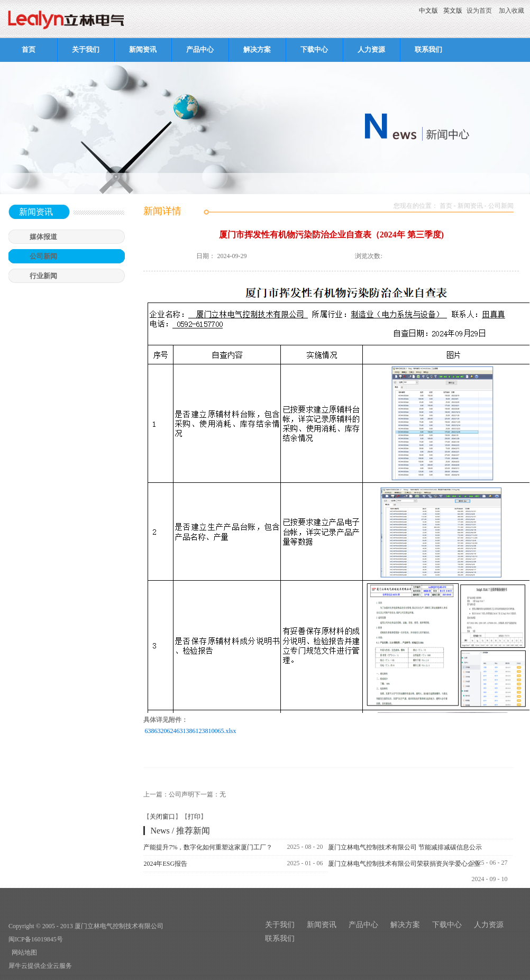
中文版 (428, 11)
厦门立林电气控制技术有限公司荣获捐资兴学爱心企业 (404, 864)
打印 (194, 817)
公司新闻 (501, 206)
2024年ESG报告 (165, 864)
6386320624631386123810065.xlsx (190, 731)
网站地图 (23, 952)
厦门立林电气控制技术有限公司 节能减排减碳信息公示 (405, 847)
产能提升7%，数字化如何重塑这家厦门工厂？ (208, 847)
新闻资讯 (470, 206)
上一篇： (169, 794)
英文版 (453, 11)
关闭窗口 (162, 817)
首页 (29, 49)
